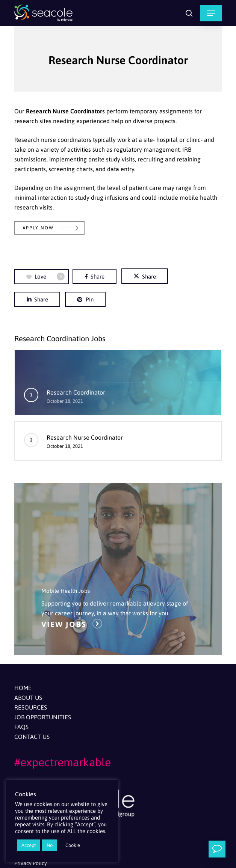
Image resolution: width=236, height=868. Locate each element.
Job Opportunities (43, 717)
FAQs (21, 727)
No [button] (50, 845)
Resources (31, 707)
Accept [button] (29, 845)
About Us (28, 698)
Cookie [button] (73, 845)
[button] (211, 13)
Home (23, 688)
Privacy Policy (31, 863)
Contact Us (32, 737)
